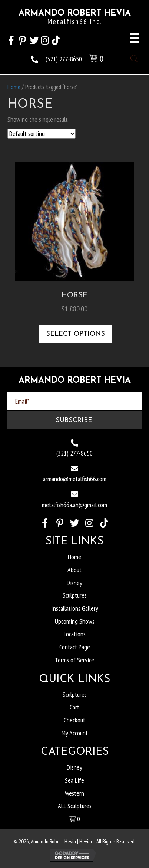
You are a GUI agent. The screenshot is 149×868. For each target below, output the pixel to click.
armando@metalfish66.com (75, 479)
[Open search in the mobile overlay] (134, 58)
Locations (75, 634)
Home (14, 87)
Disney (74, 583)
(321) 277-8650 (64, 59)
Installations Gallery (75, 608)
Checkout (74, 720)
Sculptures (75, 595)
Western (74, 793)
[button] (11, 39)
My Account (75, 733)
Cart (74, 707)
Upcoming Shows (75, 621)
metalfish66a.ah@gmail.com (74, 505)
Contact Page (75, 647)
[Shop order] (42, 134)
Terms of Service (74, 660)
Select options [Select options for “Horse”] (75, 334)
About (74, 570)
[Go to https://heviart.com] (74, 19)
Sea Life (74, 780)
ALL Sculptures (75, 806)
